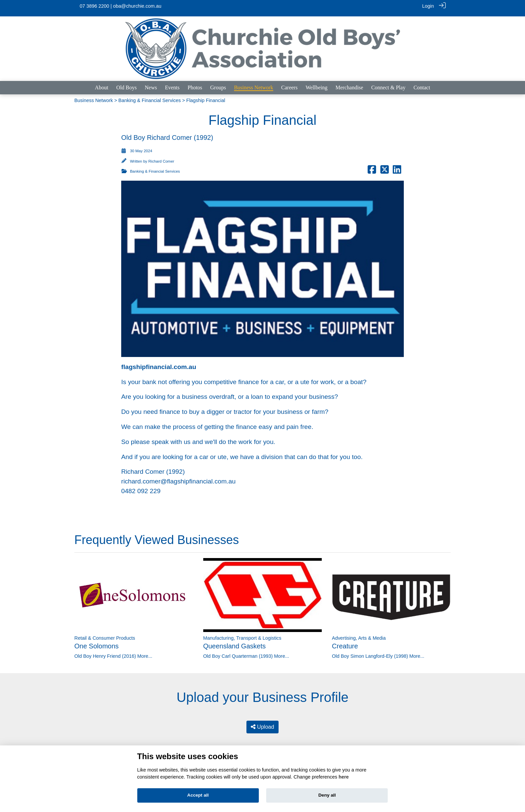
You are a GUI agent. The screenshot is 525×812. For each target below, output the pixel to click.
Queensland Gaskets (235, 642)
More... (145, 652)
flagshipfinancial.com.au (159, 363)
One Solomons (96, 642)
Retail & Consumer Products (105, 634)
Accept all (198, 795)
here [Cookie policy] (344, 777)
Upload (262, 723)
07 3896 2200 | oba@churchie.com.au (121, 6)
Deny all (327, 795)
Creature (345, 642)
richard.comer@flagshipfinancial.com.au (178, 477)
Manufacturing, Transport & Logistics (242, 634)
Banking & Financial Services (150, 96)
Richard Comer (161, 157)
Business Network (94, 96)
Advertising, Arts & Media (359, 634)
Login (428, 6)
